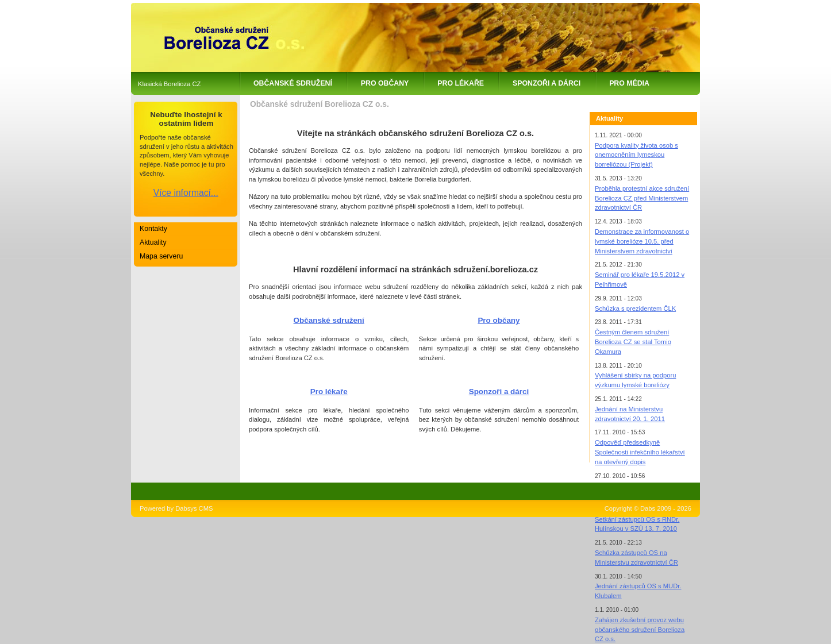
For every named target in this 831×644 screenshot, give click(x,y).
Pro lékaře (461, 83)
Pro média (629, 83)
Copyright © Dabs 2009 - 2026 (648, 508)
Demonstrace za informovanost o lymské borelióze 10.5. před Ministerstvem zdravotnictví (642, 241)
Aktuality (153, 242)
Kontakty (153, 229)
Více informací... (186, 193)
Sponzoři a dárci (547, 83)
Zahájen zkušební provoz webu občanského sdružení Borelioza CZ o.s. (640, 630)
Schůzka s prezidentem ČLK (635, 308)
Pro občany (385, 83)
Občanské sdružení (293, 83)
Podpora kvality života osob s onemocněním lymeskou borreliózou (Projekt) (636, 155)
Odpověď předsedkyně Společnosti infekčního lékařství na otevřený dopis (640, 452)
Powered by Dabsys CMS (176, 508)
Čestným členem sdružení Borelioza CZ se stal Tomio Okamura (633, 342)
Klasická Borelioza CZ (169, 84)
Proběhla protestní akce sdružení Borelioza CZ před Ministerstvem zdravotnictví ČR (642, 198)
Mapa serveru (161, 256)
